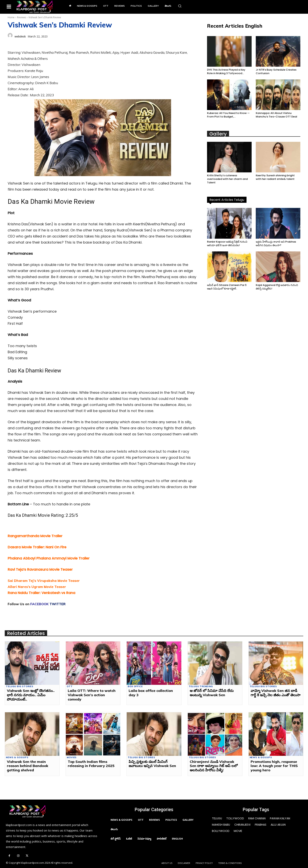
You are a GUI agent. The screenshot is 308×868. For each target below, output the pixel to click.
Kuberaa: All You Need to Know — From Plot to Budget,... (228, 115)
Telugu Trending (201, 686)
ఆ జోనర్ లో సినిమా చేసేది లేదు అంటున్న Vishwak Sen (212, 693)
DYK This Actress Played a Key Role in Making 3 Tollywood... (226, 71)
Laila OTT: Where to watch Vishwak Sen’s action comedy (92, 695)
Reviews (22, 17)
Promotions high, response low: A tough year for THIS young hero (274, 766)
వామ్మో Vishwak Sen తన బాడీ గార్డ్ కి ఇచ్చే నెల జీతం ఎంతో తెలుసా (276, 693)
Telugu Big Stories (20, 686)
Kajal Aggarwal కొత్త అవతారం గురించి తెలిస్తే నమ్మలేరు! (277, 287)
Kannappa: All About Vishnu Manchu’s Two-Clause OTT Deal (276, 115)
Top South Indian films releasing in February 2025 (91, 764)
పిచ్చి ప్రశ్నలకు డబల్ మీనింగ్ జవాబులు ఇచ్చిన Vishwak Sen (152, 764)
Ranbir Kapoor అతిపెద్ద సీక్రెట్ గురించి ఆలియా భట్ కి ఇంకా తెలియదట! (227, 243)
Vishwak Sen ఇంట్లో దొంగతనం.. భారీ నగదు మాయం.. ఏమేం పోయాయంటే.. (31, 695)
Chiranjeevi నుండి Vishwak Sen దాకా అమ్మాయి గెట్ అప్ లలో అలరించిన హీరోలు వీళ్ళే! (214, 766)
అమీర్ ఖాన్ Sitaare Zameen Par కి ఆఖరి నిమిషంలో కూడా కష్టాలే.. (227, 287)
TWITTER (58, 604)
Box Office (135, 686)
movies (72, 757)
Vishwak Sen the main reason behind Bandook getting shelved (27, 766)
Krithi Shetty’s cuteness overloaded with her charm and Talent (227, 179)
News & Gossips (17, 757)
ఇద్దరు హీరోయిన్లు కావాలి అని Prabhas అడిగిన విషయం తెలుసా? (276, 243)
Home (11, 17)
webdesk (20, 36)
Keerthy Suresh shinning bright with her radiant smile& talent (275, 177)
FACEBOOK (39, 604)
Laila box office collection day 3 (151, 693)
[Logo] (35, 7)
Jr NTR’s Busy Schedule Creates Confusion (276, 71)
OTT (70, 686)
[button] (180, 6)
